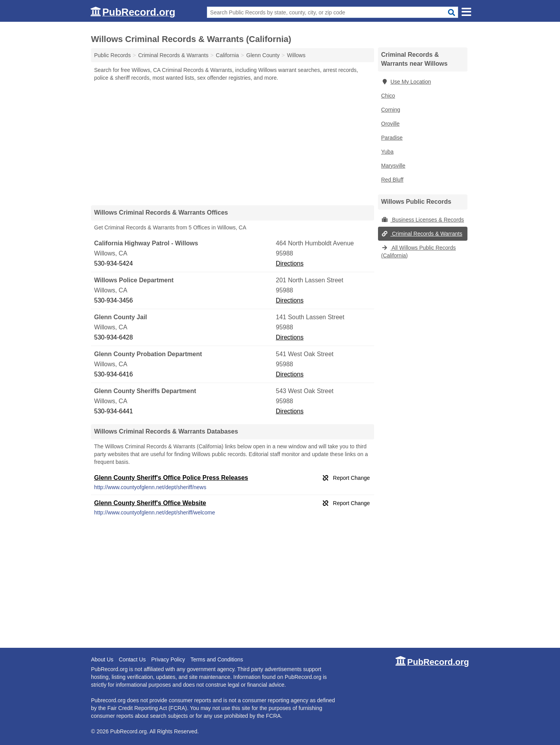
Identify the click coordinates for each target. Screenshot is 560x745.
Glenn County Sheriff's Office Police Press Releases (171, 478)
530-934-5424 (114, 263)
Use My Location (406, 82)
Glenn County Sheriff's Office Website (150, 503)
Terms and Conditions (217, 659)
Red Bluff (392, 180)
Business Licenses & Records (423, 220)
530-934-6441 (114, 411)
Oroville (390, 124)
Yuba (387, 152)
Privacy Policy (168, 659)
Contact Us (132, 659)
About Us (102, 659)
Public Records (112, 55)
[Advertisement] (233, 143)
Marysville (393, 166)
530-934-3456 (114, 300)
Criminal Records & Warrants (422, 234)
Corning (391, 110)
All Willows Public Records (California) (418, 252)
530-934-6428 (114, 337)
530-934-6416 (114, 374)
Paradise (392, 138)
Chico (388, 96)
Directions (290, 263)
